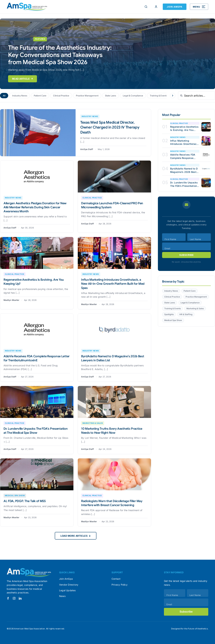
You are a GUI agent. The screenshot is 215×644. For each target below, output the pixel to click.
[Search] (146, 7)
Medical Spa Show (173, 320)
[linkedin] (20, 598)
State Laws (112, 96)
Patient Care (40, 96)
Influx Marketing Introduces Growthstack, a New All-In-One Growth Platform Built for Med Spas (113, 284)
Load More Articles (76, 536)
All (4, 96)
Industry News (20, 96)
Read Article (23, 79)
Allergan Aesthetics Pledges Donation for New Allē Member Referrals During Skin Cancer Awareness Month (35, 207)
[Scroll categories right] (173, 96)
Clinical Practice (62, 96)
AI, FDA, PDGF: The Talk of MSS (25, 501)
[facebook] (8, 598)
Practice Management (88, 96)
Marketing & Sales (195, 308)
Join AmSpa (175, 7)
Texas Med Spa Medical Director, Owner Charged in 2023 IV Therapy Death (110, 127)
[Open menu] (199, 7)
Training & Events (160, 96)
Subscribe (186, 255)
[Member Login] (156, 7)
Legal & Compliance (134, 96)
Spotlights (169, 314)
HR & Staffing (186, 314)
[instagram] (14, 598)
